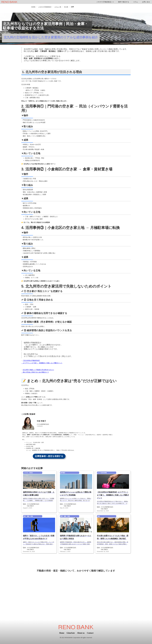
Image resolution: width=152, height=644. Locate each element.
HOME (33, 7)
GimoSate (71, 633)
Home (62, 633)
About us (81, 633)
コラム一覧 (58, 7)
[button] (105, 2)
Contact (90, 633)
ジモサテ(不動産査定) (45, 7)
